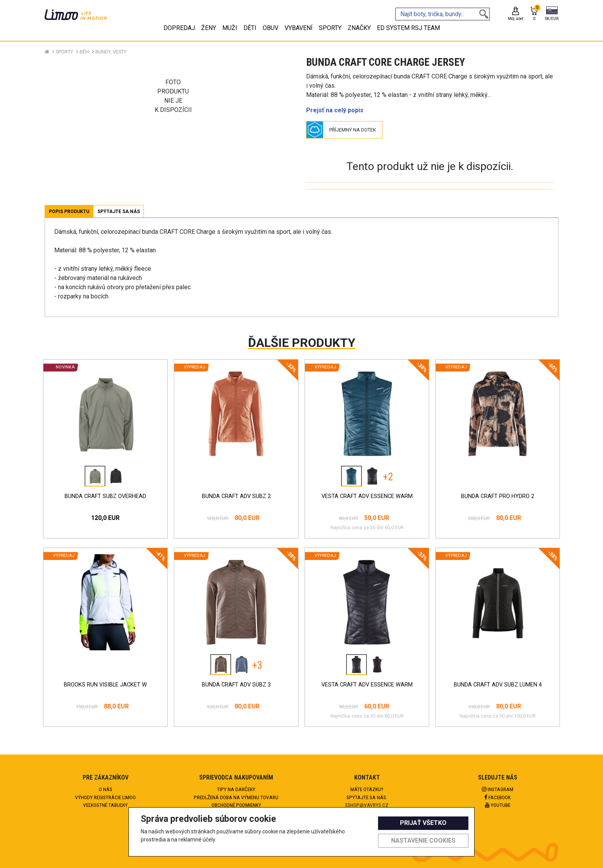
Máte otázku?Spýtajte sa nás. (367, 793)
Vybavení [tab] (299, 28)
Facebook (498, 797)
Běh (84, 52)
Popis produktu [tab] (69, 212)
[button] (552, 14)
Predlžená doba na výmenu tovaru (236, 797)
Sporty (64, 52)
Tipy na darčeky (236, 789)
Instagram (498, 789)
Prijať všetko (423, 823)
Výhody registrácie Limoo (105, 797)
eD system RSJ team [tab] (408, 28)
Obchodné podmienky (236, 805)
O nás (106, 789)
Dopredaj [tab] (179, 28)
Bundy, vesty (111, 52)
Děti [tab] (250, 28)
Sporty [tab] (330, 28)
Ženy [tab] (209, 28)
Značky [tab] (359, 28)
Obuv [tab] (271, 28)
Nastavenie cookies (423, 841)
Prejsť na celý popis (335, 110)
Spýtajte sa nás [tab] (119, 212)
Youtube (498, 805)
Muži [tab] (230, 28)
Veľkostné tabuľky (105, 805)
